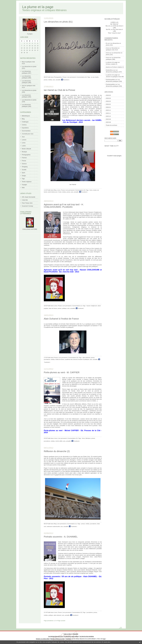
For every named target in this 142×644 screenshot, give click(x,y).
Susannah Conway (27, 206)
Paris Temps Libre (27, 203)
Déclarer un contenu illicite (43, 639)
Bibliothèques (26, 116)
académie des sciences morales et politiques (77, 359)
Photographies (26, 155)
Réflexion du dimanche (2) (57, 451)
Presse (24, 161)
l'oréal (60, 192)
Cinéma (24, 125)
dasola (108, 67)
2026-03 (108, 101)
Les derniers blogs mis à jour (56, 636)
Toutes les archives (111, 125)
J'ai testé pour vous (28, 134)
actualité (58, 80)
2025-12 (108, 110)
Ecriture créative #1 (112, 64)
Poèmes (24, 158)
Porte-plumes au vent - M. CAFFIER (62, 372)
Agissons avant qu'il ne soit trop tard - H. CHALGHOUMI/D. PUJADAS (64, 206)
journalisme (47, 359)
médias (50, 80)
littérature (88, 438)
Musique (24, 152)
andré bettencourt (53, 192)
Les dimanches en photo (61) (58, 22)
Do (107, 43)
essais (95, 190)
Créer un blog (67, 634)
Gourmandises (26, 131)
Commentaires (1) (77, 306)
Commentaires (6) (73, 358)
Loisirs (24, 146)
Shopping (25, 167)
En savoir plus (106, 642)
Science (24, 164)
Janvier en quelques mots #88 (115, 77)
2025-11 (108, 113)
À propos (30, 34)
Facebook (65, 80)
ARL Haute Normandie (29, 197)
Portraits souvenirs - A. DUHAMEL (61, 537)
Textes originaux (27, 182)
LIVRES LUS (114, 22)
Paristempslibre (110, 80)
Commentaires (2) (82, 77)
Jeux (23, 137)
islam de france (53, 308)
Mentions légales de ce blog (58, 639)
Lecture (24, 140)
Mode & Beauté (26, 149)
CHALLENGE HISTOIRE (30, 229)
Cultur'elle (25, 200)
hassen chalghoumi (92, 306)
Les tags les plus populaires (87, 636)
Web (23, 188)
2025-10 (108, 116)
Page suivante (61, 621)
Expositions (25, 128)
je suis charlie (95, 77)
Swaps (24, 176)
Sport (23, 173)
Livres (24, 143)
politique (64, 308)
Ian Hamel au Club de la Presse (59, 90)
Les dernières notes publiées (71, 636)
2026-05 (108, 95)
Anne (107, 48)
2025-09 (108, 119)
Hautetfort (76, 634)
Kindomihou (109, 70)
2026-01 (108, 107)
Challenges (25, 122)
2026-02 (108, 104)
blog (104, 639)
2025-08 (108, 122)
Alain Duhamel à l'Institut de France (61, 319)
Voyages (24, 185)
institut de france (60, 359)
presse (46, 80)
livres (91, 190)
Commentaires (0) (80, 190)
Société (24, 170)
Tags (23, 179)
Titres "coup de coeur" (114, 33)
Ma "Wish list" (114, 24)
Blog (23, 119)
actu (54, 80)
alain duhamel (86, 358)
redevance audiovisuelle (53, 526)
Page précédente (48, 621)
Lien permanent (71, 77)
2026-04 (108, 98)
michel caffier (59, 441)
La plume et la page (38, 7)
